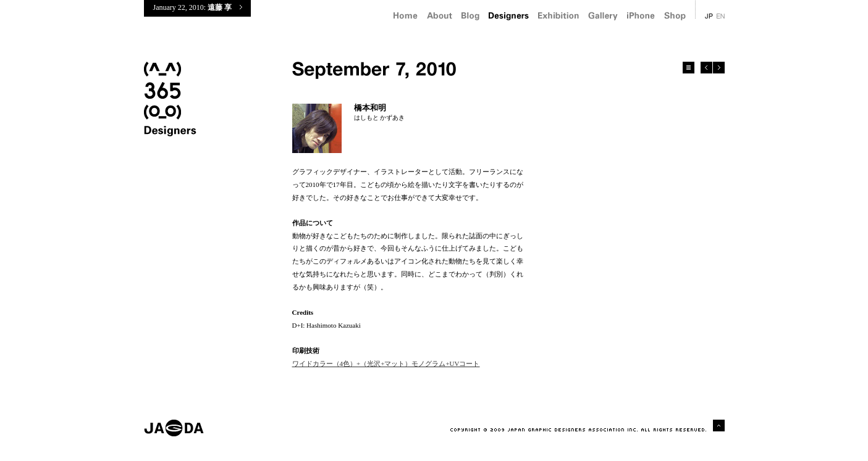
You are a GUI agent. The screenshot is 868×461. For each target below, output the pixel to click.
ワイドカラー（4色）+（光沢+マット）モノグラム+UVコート (386, 363)
